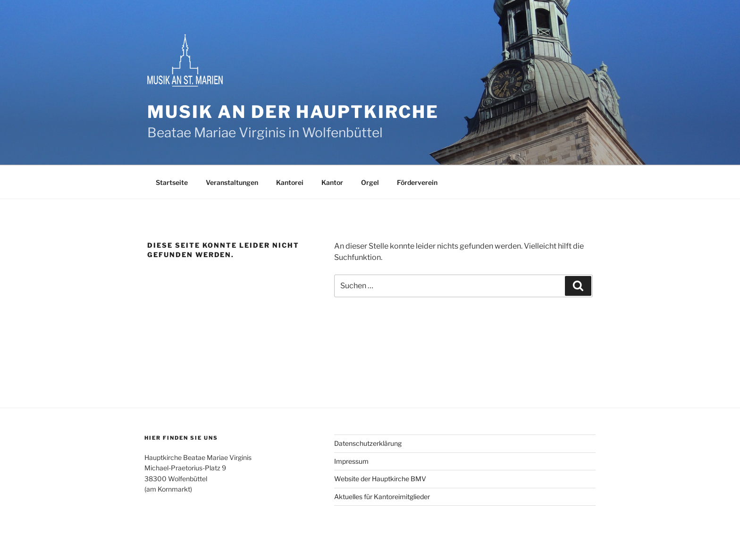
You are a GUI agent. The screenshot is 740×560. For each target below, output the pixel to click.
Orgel (370, 182)
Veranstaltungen (232, 182)
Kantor (332, 182)
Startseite (172, 182)
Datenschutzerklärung (368, 443)
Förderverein (417, 182)
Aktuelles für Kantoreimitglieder (382, 497)
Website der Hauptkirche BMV (380, 479)
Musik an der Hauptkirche (293, 112)
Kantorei (290, 182)
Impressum (351, 461)
